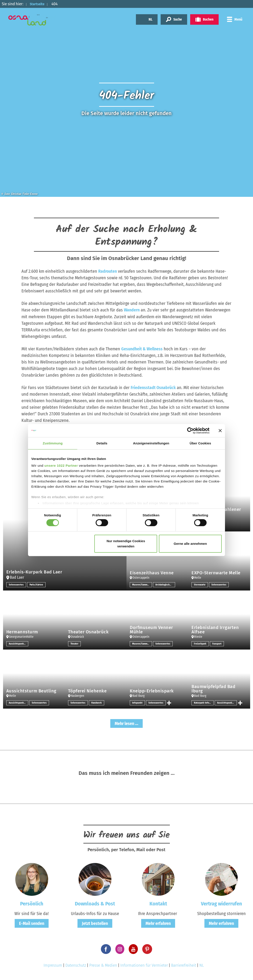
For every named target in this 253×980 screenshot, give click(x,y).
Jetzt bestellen (95, 923)
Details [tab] (102, 443)
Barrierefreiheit (184, 965)
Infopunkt (137, 702)
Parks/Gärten (37, 584)
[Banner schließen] (220, 430)
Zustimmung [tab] (53, 443)
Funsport (217, 643)
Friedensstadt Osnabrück (153, 387)
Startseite (39, 4)
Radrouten (108, 271)
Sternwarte (200, 584)
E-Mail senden (32, 923)
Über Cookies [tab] (200, 443)
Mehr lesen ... (126, 723)
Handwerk (97, 702)
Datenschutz (76, 965)
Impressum (53, 965)
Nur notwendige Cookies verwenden (126, 544)
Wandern (132, 310)
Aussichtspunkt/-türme (19, 643)
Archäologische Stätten (165, 584)
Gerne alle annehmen (190, 544)
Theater (75, 643)
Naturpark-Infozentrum (204, 702)
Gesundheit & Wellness (142, 349)
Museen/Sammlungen (142, 584)
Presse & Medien (103, 965)
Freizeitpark (200, 643)
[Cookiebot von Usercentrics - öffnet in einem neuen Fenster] (190, 430)
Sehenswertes (16, 584)
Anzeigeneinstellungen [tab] (151, 443)
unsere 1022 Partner (61, 466)
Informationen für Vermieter (144, 965)
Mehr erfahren (158, 923)
